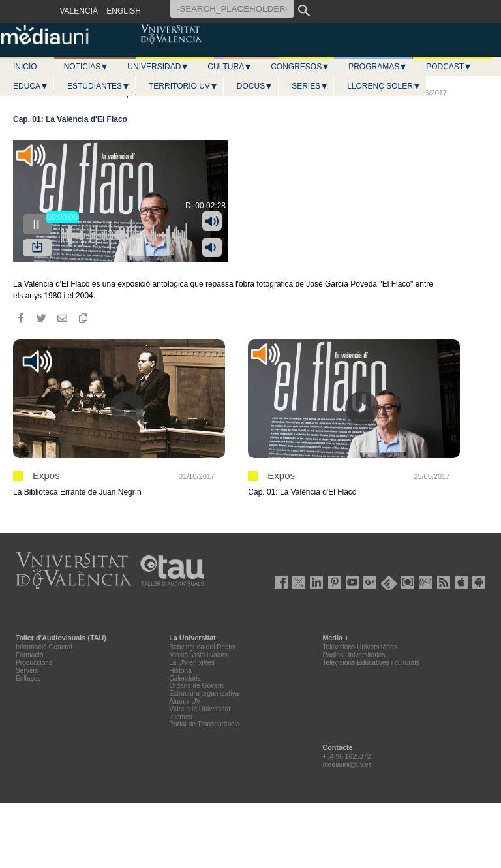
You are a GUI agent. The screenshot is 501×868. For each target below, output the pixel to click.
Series (310, 86)
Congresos (300, 67)
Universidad (158, 67)
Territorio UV (183, 86)
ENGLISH (124, 11)
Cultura (230, 67)
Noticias (86, 67)
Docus (255, 86)
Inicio (25, 67)
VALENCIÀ (79, 11)
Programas (378, 67)
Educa (31, 86)
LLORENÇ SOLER (384, 86)
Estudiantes (99, 86)
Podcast (449, 67)
